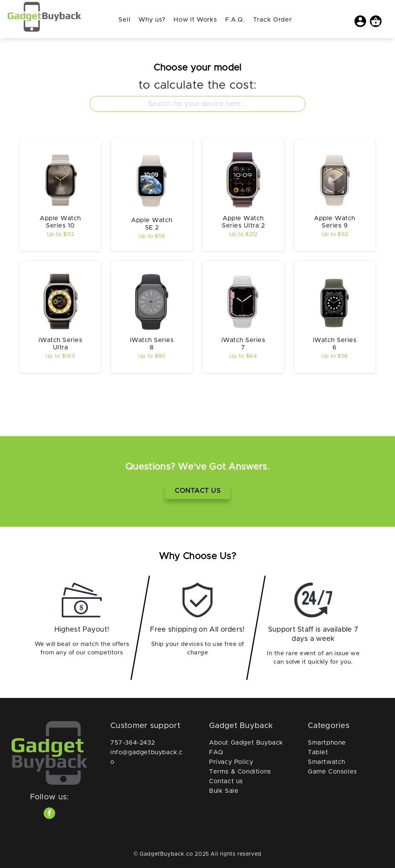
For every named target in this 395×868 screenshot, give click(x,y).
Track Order (273, 20)
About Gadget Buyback (246, 743)
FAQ (216, 752)
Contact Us (197, 491)
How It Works (195, 20)
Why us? (152, 20)
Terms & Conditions (240, 772)
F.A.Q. (235, 20)
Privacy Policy (231, 762)
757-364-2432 (133, 743)
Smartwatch (327, 762)
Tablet (318, 752)
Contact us (226, 781)
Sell (124, 20)
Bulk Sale (224, 791)
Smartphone (327, 743)
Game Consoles (333, 772)
